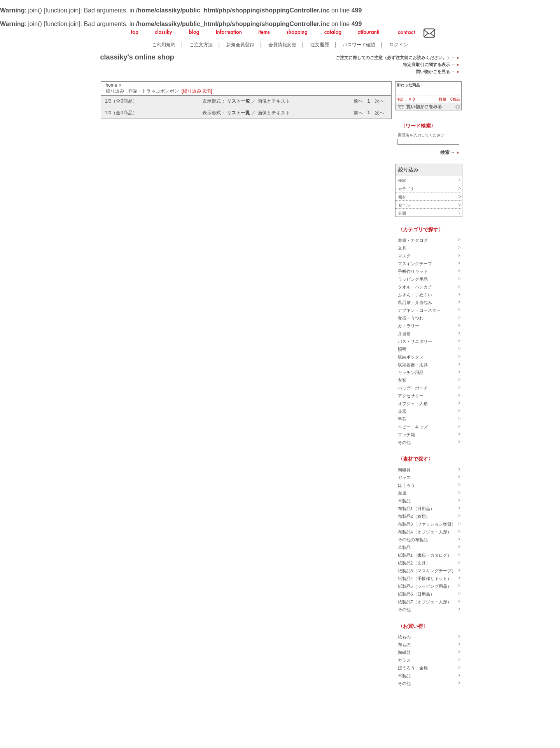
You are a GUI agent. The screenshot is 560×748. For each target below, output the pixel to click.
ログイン (399, 45)
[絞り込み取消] (197, 91)
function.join (62, 10)
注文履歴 (320, 45)
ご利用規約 (164, 45)
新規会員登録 (240, 45)
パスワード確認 (359, 45)
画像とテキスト (274, 101)
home (112, 85)
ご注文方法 (201, 45)
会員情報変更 (282, 45)
